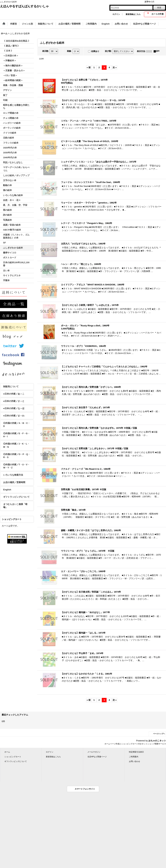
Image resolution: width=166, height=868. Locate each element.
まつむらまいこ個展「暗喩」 (15, 506)
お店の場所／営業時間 (14, 482)
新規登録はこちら (133, 14)
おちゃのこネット (157, 741)
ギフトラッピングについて (16, 497)
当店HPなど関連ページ (97, 757)
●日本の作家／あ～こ (14, 394)
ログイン (116, 14)
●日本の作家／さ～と (14, 401)
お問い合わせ (134, 761)
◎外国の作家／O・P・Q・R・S (17, 456)
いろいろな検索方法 (13, 475)
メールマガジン (94, 752)
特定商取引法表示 (136, 752)
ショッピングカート (13, 757)
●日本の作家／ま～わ (14, 416)
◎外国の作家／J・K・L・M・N (16, 445)
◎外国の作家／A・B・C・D (17, 425)
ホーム (7, 752)
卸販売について (11, 387)
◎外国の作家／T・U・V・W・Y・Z (16, 466)
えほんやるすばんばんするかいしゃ (24, 6)
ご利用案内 (134, 757)
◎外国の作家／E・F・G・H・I (17, 435)
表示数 (46, 51)
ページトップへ (159, 734)
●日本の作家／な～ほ (14, 408)
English (7, 490)
